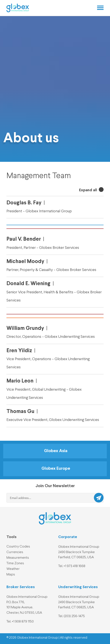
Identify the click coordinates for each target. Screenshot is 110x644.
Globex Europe (56, 469)
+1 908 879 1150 (23, 622)
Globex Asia (56, 451)
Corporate (68, 537)
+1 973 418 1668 (74, 566)
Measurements (18, 558)
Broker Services (21, 587)
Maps (11, 575)
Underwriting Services (78, 587)
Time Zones (15, 563)
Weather (13, 569)
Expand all (89, 190)
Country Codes (18, 547)
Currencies (15, 552)
